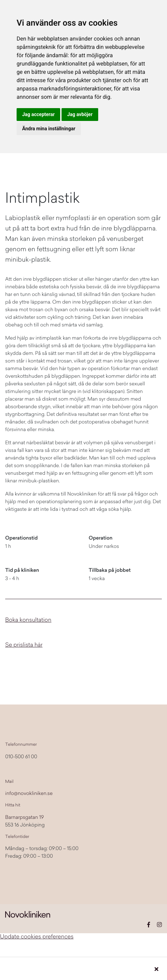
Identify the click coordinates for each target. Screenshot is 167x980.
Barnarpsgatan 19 (25, 818)
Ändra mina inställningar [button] (49, 129)
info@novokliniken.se (29, 794)
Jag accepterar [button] (38, 114)
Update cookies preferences (37, 937)
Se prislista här (24, 646)
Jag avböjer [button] (80, 114)
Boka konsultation (28, 621)
